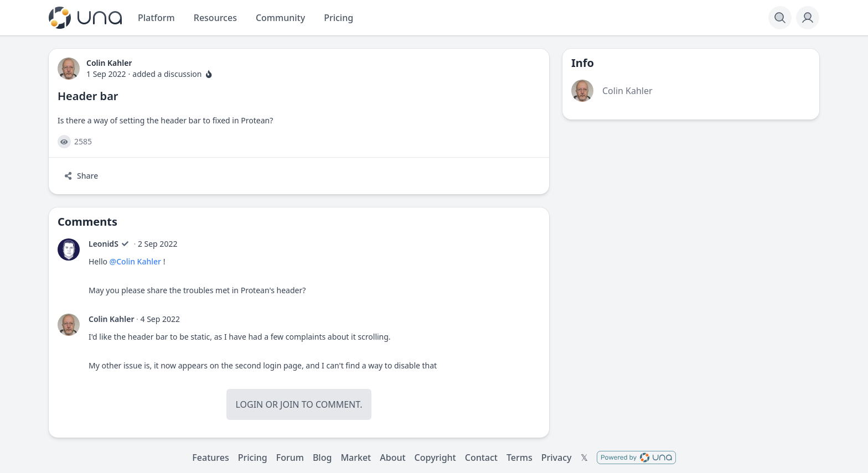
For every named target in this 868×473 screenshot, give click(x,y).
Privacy (557, 458)
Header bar (88, 96)
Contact (481, 458)
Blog (322, 458)
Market (356, 458)
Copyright (435, 458)
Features (210, 458)
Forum (290, 458)
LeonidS (104, 244)
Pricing (253, 458)
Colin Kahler (111, 319)
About (392, 458)
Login (249, 404)
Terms (520, 458)
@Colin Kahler (135, 261)
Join (290, 404)
